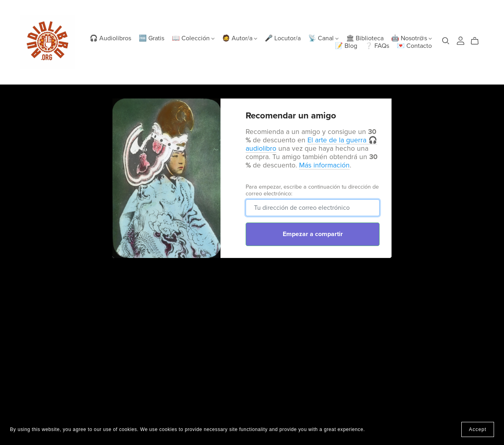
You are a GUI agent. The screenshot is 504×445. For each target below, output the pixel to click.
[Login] (461, 40)
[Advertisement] (252, 328)
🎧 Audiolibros (110, 38)
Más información (324, 165)
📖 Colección (193, 38)
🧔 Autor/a (240, 38)
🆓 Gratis (152, 38)
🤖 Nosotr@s (411, 38)
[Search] (446, 41)
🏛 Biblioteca (365, 38)
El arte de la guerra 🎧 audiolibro (311, 144)
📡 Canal (323, 38)
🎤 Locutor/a (283, 38)
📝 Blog (346, 46)
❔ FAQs (377, 46)
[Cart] (478, 41)
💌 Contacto (414, 46)
